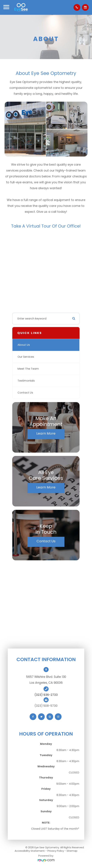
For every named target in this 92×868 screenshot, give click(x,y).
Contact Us (25, 393)
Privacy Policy (56, 851)
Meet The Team (28, 369)
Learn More (46, 433)
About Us (24, 345)
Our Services (26, 357)
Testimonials (26, 381)
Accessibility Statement (30, 851)
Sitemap (72, 851)
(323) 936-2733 (46, 695)
